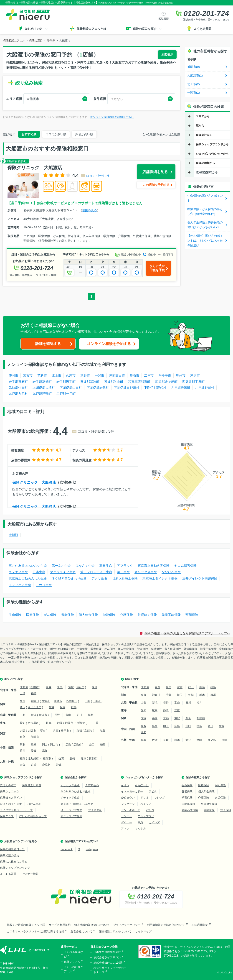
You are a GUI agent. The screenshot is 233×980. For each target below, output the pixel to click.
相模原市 (72, 701)
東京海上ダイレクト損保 (160, 578)
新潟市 (43, 715)
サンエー (127, 816)
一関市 (99, 375)
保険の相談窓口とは (12, 849)
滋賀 (103, 731)
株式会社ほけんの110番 (108, 963)
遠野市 (85, 375)
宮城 (71, 687)
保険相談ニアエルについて (115, 932)
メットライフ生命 (71, 810)
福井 (91, 715)
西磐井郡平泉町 (193, 382)
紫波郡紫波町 (90, 382)
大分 (23, 765)
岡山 (45, 745)
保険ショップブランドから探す (23, 777)
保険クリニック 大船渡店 (34, 482)
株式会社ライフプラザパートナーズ (110, 970)
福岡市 (47, 758)
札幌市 (35, 687)
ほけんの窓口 (8, 785)
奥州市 (181, 375)
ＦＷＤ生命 (44, 585)
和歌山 (35, 737)
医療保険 (33, 615)
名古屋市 (33, 723)
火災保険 (220, 798)
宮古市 (28, 375)
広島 (68, 745)
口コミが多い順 (56, 134)
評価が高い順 (84, 134)
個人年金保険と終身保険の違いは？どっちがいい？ (205, 225)
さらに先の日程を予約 (157, 268)
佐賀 (61, 758)
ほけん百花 (34, 804)
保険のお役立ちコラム (14, 862)
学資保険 (109, 615)
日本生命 (39, 572)
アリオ (144, 798)
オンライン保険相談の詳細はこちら (112, 117)
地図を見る (90, 210)
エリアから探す (14, 679)
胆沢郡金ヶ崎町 (166, 382)
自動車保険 (188, 804)
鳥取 (23, 745)
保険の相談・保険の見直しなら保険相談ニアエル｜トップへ (187, 633)
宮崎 (34, 765)
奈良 (23, 737)
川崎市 (58, 701)
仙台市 (80, 687)
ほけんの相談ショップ (33, 816)
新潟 (34, 715)
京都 (79, 731)
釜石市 (134, 375)
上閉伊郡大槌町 (44, 388)
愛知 (23, 723)
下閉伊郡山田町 (71, 388)
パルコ (150, 810)
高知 (45, 751)
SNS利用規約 (200, 925)
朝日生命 (106, 566)
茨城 (51, 707)
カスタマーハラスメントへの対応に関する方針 (35, 932)
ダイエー (127, 822)
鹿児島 (46, 765)
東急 (140, 822)
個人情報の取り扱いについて (92, 925)
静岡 (60, 723)
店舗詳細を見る (155, 172)
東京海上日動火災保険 (154, 566)
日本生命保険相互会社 (107, 952)
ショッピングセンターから (212, 154)
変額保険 (192, 615)
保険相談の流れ (10, 855)
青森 (49, 687)
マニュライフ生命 (63, 572)
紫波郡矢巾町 (114, 382)
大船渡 (13, 535)
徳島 (103, 745)
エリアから (203, 116)
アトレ (125, 829)
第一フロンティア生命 (96, 572)
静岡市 (69, 723)
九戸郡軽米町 (181, 388)
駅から (200, 126)
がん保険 (50, 615)
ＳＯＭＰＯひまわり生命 (69, 578)
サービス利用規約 (60, 925)
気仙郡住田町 (18, 388)
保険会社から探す (76, 777)
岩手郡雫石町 (18, 382)
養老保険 (68, 615)
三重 (96, 723)
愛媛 (34, 751)
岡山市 (54, 745)
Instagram (92, 849)
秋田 (94, 687)
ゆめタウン (128, 798)
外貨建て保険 (147, 615)
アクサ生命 (99, 578)
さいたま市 (35, 707)
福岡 (23, 758)
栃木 (63, 707)
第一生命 (123, 572)
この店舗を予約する (156, 185)
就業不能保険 (171, 615)
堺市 (43, 731)
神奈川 (35, 701)
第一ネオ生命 (61, 566)
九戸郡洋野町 (42, 394)
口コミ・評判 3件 (98, 176)
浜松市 (81, 723)
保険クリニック (10, 791)
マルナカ (140, 829)
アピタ (153, 791)
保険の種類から (205, 163)
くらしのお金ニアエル (73, 969)
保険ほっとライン (11, 798)
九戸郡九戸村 (18, 394)
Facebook (67, 849)
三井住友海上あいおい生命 (28, 566)
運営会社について (81, 932)
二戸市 (149, 375)
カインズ (154, 822)
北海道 (24, 687)
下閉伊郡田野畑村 (127, 388)
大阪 (23, 731)
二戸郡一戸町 (66, 394)
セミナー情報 (30, 874)
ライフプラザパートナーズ (16, 810)
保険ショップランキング (15, 868)
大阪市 (32, 731)
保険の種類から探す (198, 777)
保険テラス (7, 816)
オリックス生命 (146, 572)
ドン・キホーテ (131, 810)
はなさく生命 (85, 566)
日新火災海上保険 (125, 578)
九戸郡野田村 (205, 388)
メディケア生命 (20, 585)
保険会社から (204, 135)
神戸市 (65, 731)
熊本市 (93, 758)
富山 (68, 715)
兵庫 (56, 731)
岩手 (60, 687)
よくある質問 (8, 874)
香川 (23, 751)
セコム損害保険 (185, 566)
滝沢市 (195, 375)
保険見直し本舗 (32, 785)
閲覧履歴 (164, 19)
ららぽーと (142, 785)
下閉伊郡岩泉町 (98, 388)
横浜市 (46, 701)
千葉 (87, 701)
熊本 (84, 758)
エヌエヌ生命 (18, 572)
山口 (92, 745)
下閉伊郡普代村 (155, 388)
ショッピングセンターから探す (144, 777)
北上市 (56, 375)
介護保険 (127, 615)
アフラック (125, 566)
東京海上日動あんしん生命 (28, 578)
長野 (57, 715)
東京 (23, 701)
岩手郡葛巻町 (42, 382)
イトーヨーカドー (132, 791)
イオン (125, 785)
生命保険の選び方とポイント (205, 198)
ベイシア (146, 804)
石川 (79, 715)
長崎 (72, 758)
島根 (34, 745)
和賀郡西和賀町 (139, 382)
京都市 (88, 731)
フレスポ (160, 798)
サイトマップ (143, 932)
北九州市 (33, 758)
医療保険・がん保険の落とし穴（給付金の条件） (205, 212)
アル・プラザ (146, 816)
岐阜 (49, 723)
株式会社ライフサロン (107, 957)
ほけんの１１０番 (11, 804)
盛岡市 (13, 375)
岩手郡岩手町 (66, 382)
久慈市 (71, 375)
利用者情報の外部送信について (166, 925)
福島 (34, 693)
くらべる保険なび (73, 954)
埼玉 (23, 707)
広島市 (78, 745)
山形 (23, 693)
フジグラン (128, 804)
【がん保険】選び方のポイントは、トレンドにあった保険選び (205, 241)
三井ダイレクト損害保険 (200, 578)
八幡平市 (165, 375)
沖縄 (59, 765)
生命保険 (15, 615)
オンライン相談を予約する (109, 344)
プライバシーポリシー (127, 925)
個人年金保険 (88, 615)
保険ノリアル (72, 962)
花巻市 (42, 375)
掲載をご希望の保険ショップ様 (26, 925)
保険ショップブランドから (212, 144)
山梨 (23, 715)
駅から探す (132, 679)
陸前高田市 (117, 375)
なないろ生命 (171, 572)
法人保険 (226, 810)
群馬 (74, 707)
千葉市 (97, 701)
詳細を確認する (48, 344)
